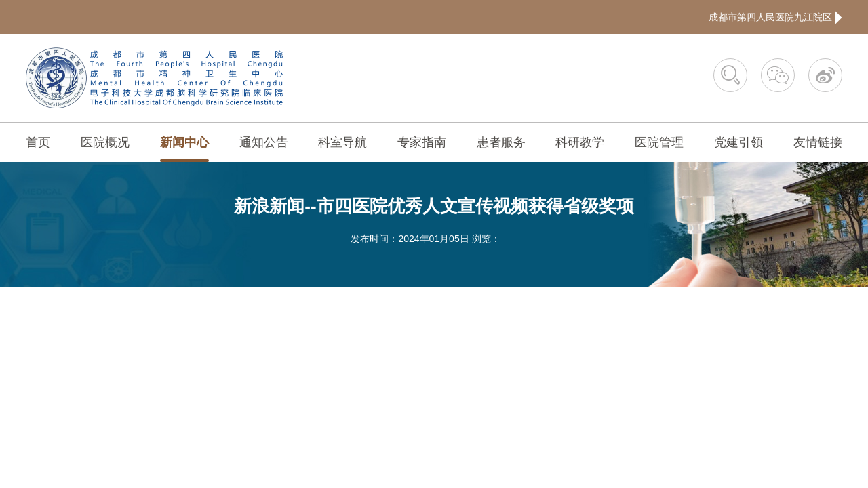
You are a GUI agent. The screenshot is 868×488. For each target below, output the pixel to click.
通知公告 (264, 142)
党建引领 (738, 142)
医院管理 (659, 142)
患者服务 (501, 142)
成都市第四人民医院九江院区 (775, 17)
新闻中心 (184, 142)
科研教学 (580, 142)
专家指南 (422, 142)
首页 (38, 142)
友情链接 (818, 142)
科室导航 (342, 142)
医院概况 (105, 142)
